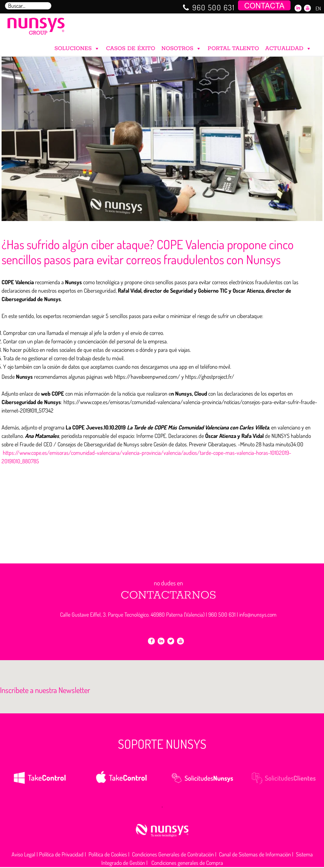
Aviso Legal (23, 854)
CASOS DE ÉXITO (131, 49)
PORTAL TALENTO (233, 49)
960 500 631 (214, 7)
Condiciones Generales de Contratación (173, 854)
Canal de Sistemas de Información (255, 854)
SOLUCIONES (77, 47)
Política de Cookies (108, 854)
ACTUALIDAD (288, 47)
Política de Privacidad (61, 854)
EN (318, 8)
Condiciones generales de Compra (187, 863)
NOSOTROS (181, 47)
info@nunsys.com (258, 614)
